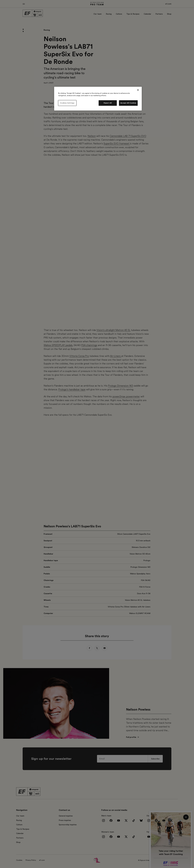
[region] (98, 99)
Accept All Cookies (128, 103)
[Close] (138, 90)
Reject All (108, 103)
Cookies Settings (67, 103)
